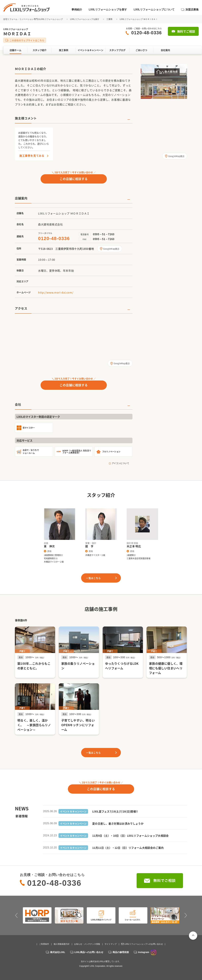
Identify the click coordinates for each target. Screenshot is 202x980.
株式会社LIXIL (58, 952)
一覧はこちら (93, 578)
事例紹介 (77, 10)
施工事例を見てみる (32, 156)
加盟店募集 (192, 10)
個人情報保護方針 (62, 944)
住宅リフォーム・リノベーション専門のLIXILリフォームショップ (33, 19)
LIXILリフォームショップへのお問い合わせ (144, 944)
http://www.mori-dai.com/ (56, 292)
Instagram (147, 952)
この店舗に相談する (74, 179)
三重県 (110, 19)
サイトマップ (111, 944)
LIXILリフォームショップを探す (108, 10)
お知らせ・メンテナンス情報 (87, 944)
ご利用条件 (44, 944)
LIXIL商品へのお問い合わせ (89, 952)
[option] (164, 82)
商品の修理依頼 (121, 952)
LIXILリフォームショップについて (154, 10)
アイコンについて (120, 463)
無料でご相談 (186, 31)
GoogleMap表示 (111, 249)
